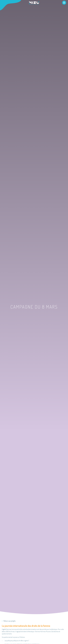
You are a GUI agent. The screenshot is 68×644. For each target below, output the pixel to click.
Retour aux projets (9, 621)
